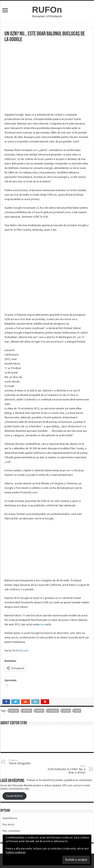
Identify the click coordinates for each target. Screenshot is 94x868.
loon (66, 711)
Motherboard (20, 650)
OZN (77, 711)
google (53, 711)
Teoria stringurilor (29, 762)
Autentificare (10, 818)
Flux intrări (8, 824)
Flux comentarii (11, 831)
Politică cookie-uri (16, 852)
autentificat (48, 780)
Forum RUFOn (15, 796)
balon (14, 711)
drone (27, 711)
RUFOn (47, 10)
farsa (40, 711)
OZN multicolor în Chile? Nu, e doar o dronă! (65, 769)
